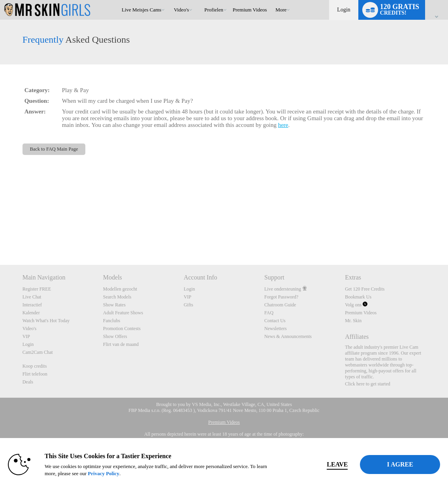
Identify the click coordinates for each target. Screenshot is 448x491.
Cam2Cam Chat (38, 352)
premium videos (250, 10)
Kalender (31, 313)
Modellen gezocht (120, 289)
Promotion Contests (122, 329)
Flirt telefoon (35, 374)
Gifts (188, 305)
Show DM (0, 235)
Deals (28, 382)
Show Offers (115, 336)
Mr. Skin (353, 321)
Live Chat (32, 297)
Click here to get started (368, 384)
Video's (181, 10)
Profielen (214, 10)
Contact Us (275, 321)
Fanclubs (112, 321)
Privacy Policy (115, 473)
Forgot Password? (281, 297)
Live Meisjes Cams (141, 10)
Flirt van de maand (121, 344)
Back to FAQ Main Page (54, 149)
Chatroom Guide (280, 305)
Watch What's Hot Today (46, 321)
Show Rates (114, 305)
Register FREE (37, 289)
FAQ (269, 313)
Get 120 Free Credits (365, 289)
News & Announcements (288, 336)
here (283, 125)
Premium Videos (361, 313)
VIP (26, 336)
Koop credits (35, 366)
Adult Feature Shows (123, 313)
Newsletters (276, 329)
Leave (324, 464)
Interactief (32, 305)
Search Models (117, 297)
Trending (170, 0)
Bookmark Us (358, 297)
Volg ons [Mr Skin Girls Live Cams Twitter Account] (356, 305)
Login (344, 10)
